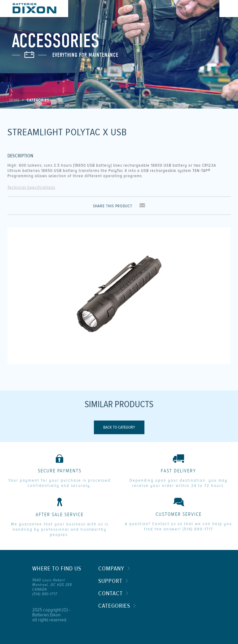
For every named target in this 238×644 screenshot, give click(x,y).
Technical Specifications (31, 187)
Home (14, 100)
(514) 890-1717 (198, 529)
